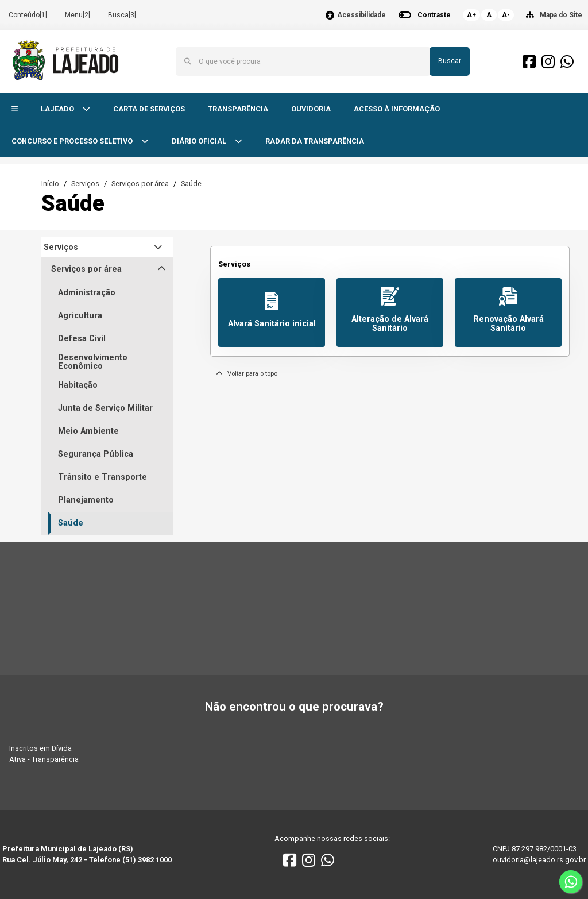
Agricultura (80, 316)
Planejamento (86, 500)
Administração (87, 293)
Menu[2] (78, 15)
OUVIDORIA (311, 109)
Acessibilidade (361, 15)
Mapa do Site (561, 15)
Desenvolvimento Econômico (93, 362)
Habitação (78, 385)
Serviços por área (140, 184)
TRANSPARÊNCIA (238, 109)
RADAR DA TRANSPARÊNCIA (315, 141)
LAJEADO (58, 109)
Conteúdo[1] (28, 15)
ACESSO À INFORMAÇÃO (397, 109)
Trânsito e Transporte (102, 477)
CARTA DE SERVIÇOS (149, 109)
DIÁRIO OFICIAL (200, 141)
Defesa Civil (82, 339)
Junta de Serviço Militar (105, 408)
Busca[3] (122, 15)
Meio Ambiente (88, 431)
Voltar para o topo (247, 374)
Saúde (191, 184)
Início (50, 184)
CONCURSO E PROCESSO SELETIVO (73, 141)
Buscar (450, 61)
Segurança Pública (96, 454)
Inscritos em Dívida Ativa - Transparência (44, 754)
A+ (471, 15)
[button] (15, 109)
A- (506, 15)
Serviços (85, 184)
